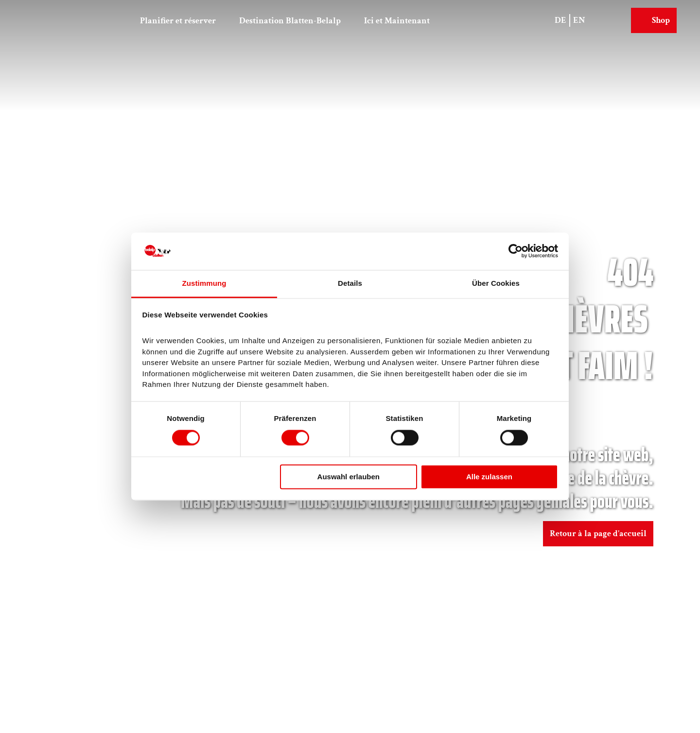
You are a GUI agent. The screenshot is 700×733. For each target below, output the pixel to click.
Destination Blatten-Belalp (290, 21)
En (579, 20)
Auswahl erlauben (349, 477)
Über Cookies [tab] (496, 283)
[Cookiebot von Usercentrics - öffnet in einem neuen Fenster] (516, 251)
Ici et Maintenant (397, 21)
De (560, 20)
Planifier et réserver (178, 21)
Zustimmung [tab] (204, 283)
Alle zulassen (489, 477)
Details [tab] (350, 283)
